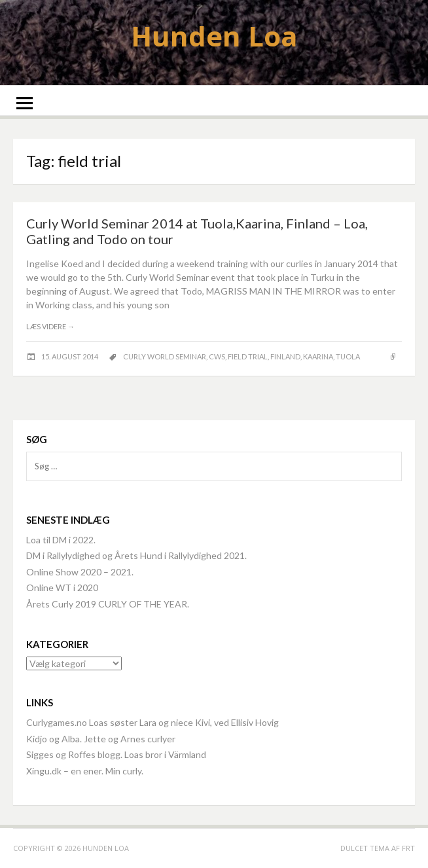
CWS (217, 356)
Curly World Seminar (165, 356)
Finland (285, 356)
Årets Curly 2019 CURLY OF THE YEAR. (108, 604)
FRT (408, 848)
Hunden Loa (214, 36)
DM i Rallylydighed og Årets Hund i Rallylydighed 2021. (136, 555)
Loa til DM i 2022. (61, 540)
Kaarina (318, 356)
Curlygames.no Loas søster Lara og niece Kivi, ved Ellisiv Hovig (152, 722)
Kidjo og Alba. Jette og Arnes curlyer (101, 739)
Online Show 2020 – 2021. (80, 572)
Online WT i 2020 (62, 588)
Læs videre (50, 326)
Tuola (348, 356)
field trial (248, 356)
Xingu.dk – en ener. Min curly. (85, 771)
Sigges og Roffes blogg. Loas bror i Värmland (116, 754)
